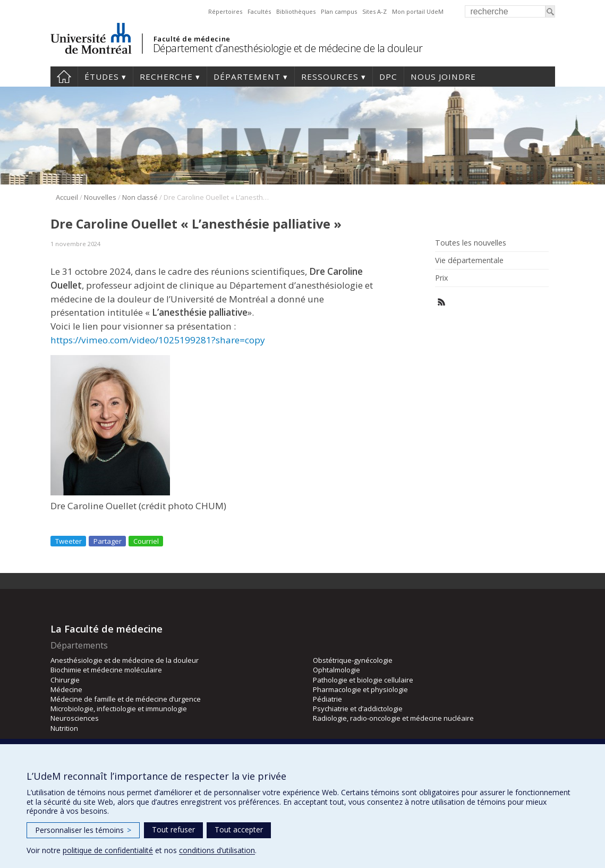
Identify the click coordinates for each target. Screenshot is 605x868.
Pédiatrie (327, 699)
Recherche (166, 77)
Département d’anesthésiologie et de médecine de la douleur (288, 48)
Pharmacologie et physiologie (360, 689)
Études (102, 77)
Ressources (330, 77)
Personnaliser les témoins (83, 830)
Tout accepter (239, 829)
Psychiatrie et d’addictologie (358, 709)
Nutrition (64, 728)
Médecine (66, 689)
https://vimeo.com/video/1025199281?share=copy (158, 340)
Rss (442, 302)
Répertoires (225, 11)
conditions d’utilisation (217, 850)
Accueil (64, 77)
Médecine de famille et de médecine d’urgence (126, 699)
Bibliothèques (296, 11)
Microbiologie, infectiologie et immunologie (119, 709)
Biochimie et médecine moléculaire (106, 670)
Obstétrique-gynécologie (353, 660)
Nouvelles (100, 197)
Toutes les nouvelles (471, 243)
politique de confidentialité (108, 850)
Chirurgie (65, 680)
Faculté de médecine (192, 39)
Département (247, 77)
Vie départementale (469, 260)
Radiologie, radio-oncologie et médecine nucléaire (393, 718)
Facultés (259, 11)
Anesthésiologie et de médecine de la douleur (125, 660)
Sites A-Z (374, 11)
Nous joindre (443, 77)
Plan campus (339, 11)
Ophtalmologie (336, 670)
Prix (441, 278)
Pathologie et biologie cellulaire (363, 680)
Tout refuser (173, 829)
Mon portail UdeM (418, 11)
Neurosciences (75, 718)
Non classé (140, 197)
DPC (388, 77)
